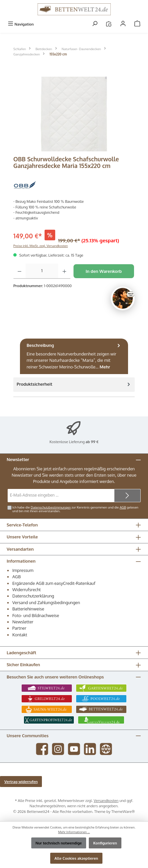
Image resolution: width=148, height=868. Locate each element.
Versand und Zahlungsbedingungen (46, 602)
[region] (74, 114)
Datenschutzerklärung (33, 596)
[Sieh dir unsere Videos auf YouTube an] (74, 749)
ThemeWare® (123, 811)
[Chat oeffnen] (123, 298)
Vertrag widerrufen (21, 782)
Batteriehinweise (28, 609)
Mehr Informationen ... (74, 832)
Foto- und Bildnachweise (36, 615)
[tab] (74, 356)
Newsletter (23, 622)
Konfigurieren (105, 843)
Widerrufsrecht (27, 590)
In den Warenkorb (104, 271)
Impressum (23, 570)
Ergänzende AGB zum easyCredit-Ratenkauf (54, 583)
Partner (19, 628)
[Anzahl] (42, 271)
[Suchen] (95, 24)
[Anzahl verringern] (19, 271)
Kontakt (20, 635)
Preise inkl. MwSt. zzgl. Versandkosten (41, 246)
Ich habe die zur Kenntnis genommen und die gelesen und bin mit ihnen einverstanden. (75, 509)
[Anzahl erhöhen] (64, 271)
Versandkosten (106, 800)
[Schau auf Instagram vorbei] (58, 749)
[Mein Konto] (123, 24)
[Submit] (127, 496)
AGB (123, 507)
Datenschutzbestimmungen (51, 507)
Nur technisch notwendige (59, 843)
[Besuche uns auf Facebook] (42, 749)
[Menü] (21, 24)
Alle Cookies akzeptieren (76, 858)
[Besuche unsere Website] (106, 749)
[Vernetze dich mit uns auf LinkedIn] (90, 749)
